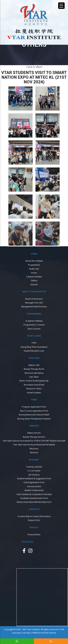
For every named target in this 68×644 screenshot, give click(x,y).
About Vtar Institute (34, 261)
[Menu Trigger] (61, 6)
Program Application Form (34, 407)
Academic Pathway (34, 321)
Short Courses (34, 329)
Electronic (34, 449)
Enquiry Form (34, 520)
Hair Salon (34, 377)
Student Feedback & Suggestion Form (34, 479)
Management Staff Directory (34, 307)
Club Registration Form (34, 482)
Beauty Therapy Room (34, 369)
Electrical (34, 452)
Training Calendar (34, 467)
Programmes (34, 265)
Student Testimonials (34, 490)
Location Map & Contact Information (34, 516)
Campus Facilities (34, 277)
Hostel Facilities (34, 393)
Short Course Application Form (34, 411)
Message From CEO (34, 303)
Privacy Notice (34, 535)
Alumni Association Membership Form (34, 502)
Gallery (34, 280)
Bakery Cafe (34, 365)
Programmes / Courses (34, 325)
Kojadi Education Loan (34, 351)
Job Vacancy (34, 475)
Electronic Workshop (34, 373)
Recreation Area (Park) (34, 385)
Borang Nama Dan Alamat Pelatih (34, 415)
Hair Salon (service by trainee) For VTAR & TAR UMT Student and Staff (34, 441)
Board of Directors (34, 299)
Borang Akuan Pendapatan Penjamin (34, 419)
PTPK (34, 343)
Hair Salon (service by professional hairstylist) (34, 445)
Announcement (34, 486)
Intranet (34, 285)
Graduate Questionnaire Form (34, 498)
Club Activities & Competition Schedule (34, 494)
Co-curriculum (34, 471)
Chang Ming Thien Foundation (34, 347)
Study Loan (34, 269)
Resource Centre (34, 389)
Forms (34, 273)
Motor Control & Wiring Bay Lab (34, 381)
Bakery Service (34, 433)
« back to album (34, 67)
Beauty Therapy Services (34, 437)
